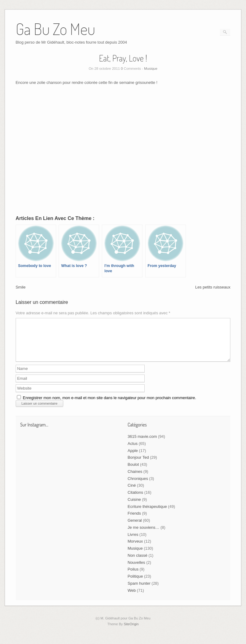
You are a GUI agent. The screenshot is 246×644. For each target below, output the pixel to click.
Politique (135, 584)
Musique (151, 69)
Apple (133, 458)
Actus (133, 451)
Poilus (133, 577)
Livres (133, 542)
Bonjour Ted (138, 465)
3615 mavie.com (142, 444)
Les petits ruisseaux (213, 287)
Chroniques (138, 486)
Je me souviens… (144, 535)
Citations (136, 500)
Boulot (133, 472)
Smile (21, 287)
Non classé (138, 563)
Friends (134, 521)
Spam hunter (139, 591)
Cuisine (134, 507)
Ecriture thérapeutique (147, 514)
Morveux (135, 549)
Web (132, 598)
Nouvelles (137, 570)
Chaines (135, 479)
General (135, 528)
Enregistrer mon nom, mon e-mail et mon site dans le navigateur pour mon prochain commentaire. (109, 405)
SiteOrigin (131, 631)
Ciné (132, 493)
